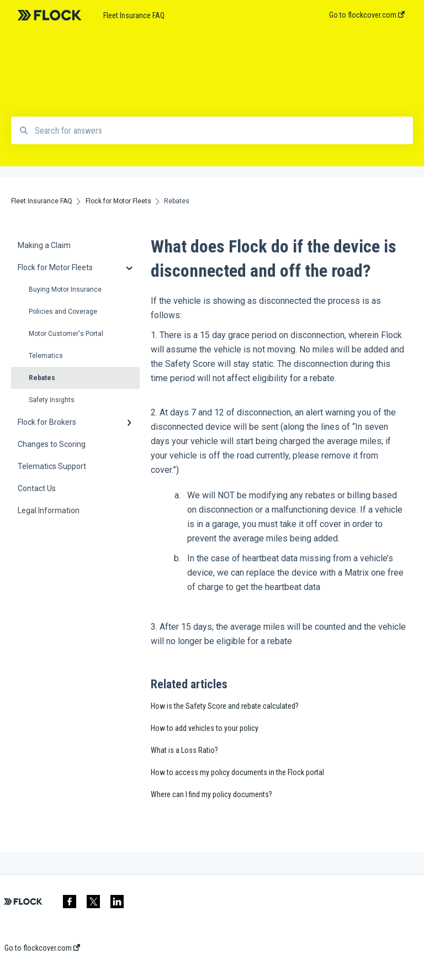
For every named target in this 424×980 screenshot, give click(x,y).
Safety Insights (52, 400)
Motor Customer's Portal (66, 334)
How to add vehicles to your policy (205, 728)
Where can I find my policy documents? (211, 794)
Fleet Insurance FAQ (134, 15)
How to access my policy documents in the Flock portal (237, 772)
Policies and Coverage (63, 312)
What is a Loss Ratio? (184, 750)
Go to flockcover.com (42, 948)
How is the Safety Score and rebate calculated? (225, 706)
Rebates (42, 378)
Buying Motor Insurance (65, 289)
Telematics (46, 356)
